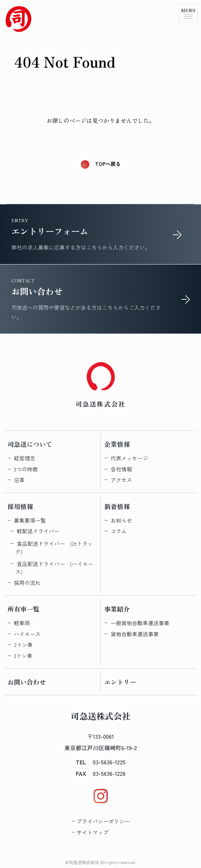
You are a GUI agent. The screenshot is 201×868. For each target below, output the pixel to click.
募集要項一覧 (30, 520)
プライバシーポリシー (103, 821)
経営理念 (25, 458)
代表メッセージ (129, 458)
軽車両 (22, 623)
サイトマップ (92, 832)
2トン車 (23, 645)
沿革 (19, 480)
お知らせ (121, 520)
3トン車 (23, 656)
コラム (119, 531)
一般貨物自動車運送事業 (140, 623)
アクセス (121, 480)
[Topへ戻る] (18, 19)
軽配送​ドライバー (38, 531)
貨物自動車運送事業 (135, 634)
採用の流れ (27, 583)
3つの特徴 (26, 469)
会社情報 (121, 469)
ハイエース (27, 634)
